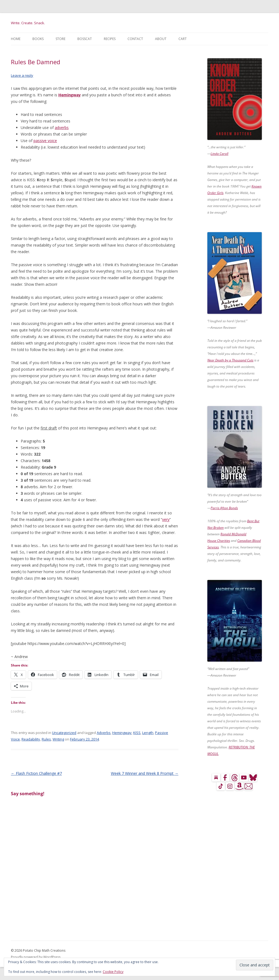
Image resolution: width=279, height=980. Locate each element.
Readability (31, 739)
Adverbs (104, 733)
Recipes (110, 39)
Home (16, 39)
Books (38, 39)
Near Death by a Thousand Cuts (230, 360)
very (166, 519)
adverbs (62, 128)
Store (60, 39)
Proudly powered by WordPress (36, 957)
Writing (58, 739)
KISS (137, 733)
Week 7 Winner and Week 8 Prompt (145, 773)
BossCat (85, 39)
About (161, 39)
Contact (135, 39)
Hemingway (69, 95)
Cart (183, 39)
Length (148, 733)
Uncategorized (64, 733)
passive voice (45, 141)
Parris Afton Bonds (224, 508)
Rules (46, 739)
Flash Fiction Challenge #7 (36, 773)
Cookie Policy (113, 972)
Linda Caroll (219, 154)
